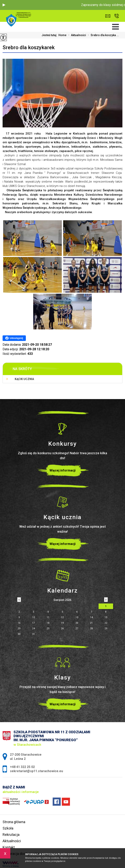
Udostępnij (14, 338)
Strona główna (14, 822)
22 (106, 623)
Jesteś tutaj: (50, 35)
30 (19, 634)
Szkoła (8, 828)
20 (77, 623)
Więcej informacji (62, 470)
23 (19, 628)
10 (34, 617)
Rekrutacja (11, 835)
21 (91, 623)
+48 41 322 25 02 (117, 16)
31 (34, 634)
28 (91, 628)
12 (62, 617)
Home (62, 35)
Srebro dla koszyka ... (102, 35)
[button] (4, 5)
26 (62, 628)
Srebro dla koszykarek (29, 47)
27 (77, 628)
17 (34, 623)
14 (91, 617)
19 (62, 623)
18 (48, 623)
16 (19, 623)
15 (106, 617)
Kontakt (9, 847)
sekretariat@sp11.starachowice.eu (108, 16)
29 (106, 628)
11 (48, 617)
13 (77, 617)
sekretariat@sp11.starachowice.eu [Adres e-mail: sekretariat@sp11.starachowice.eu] (36, 771)
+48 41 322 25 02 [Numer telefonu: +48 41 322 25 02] (22, 767)
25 (48, 628)
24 (34, 628)
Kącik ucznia (24, 379)
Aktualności (76, 35)
